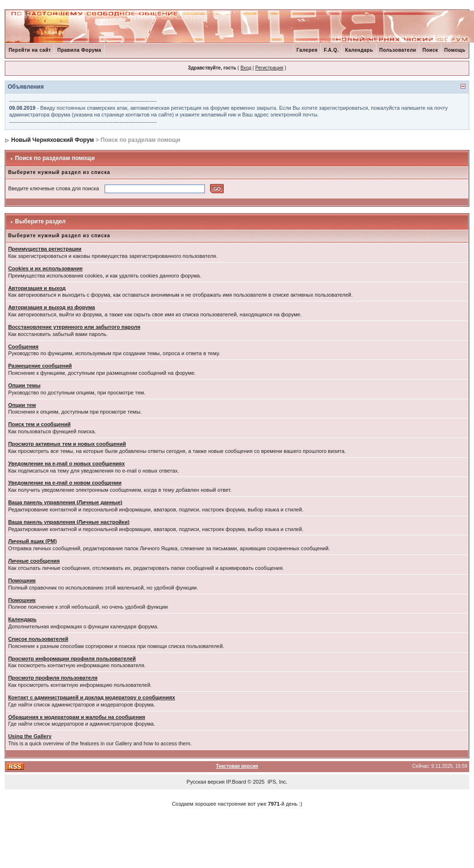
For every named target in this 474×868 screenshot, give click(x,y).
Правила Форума (79, 50)
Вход (246, 68)
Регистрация (269, 68)
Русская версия (206, 782)
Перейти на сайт (30, 50)
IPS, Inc (277, 782)
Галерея (307, 50)
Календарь (359, 50)
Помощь (455, 50)
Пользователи (398, 50)
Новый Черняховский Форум (53, 140)
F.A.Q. (331, 50)
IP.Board (236, 782)
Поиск (430, 50)
